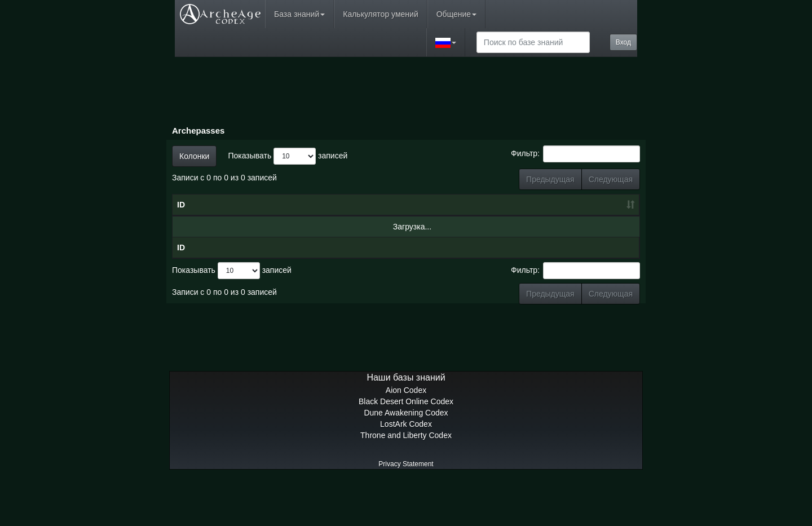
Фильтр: (575, 154)
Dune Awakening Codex (406, 458)
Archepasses (198, 131)
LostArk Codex (406, 469)
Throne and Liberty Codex (406, 480)
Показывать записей (288, 156)
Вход (623, 42)
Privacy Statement (406, 509)
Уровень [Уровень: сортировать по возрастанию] (431, 227)
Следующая (611, 179)
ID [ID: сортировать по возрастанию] (181, 227)
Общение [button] (456, 14)
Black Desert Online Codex (406, 447)
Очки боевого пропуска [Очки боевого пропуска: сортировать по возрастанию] (488, 216)
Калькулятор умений (380, 14)
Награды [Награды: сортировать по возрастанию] (545, 227)
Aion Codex (406, 435)
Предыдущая (550, 179)
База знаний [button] (299, 14)
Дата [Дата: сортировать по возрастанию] (353, 227)
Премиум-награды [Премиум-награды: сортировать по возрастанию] (603, 222)
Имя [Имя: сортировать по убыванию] (252, 227)
